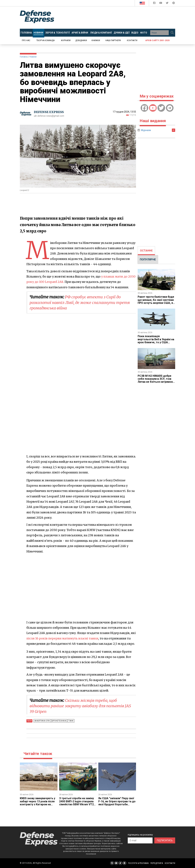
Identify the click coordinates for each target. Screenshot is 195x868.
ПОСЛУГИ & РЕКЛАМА (138, 863)
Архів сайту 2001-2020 (157, 40)
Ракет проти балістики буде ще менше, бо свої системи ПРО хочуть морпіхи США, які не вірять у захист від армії (156, 303)
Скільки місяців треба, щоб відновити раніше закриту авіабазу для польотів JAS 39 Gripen (82, 706)
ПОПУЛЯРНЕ (148, 259)
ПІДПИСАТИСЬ (165, 840)
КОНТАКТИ (170, 863)
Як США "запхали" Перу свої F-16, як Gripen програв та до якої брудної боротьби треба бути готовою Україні (117, 803)
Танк (70, 721)
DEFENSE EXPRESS (49, 112)
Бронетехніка (59, 721)
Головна (24, 57)
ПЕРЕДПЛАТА (157, 863)
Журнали (66, 40)
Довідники (81, 40)
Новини (33, 57)
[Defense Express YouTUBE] (161, 4)
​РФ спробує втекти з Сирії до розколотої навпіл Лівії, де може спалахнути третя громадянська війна (81, 302)
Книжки (96, 40)
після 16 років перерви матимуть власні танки (63, 638)
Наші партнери (113, 40)
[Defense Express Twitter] (167, 4)
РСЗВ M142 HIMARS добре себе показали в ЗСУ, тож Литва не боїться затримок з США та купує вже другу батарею (155, 382)
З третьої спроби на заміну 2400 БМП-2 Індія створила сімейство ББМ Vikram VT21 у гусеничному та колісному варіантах (77, 804)
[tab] (146, 251)
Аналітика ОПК (42, 721)
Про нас (26, 40)
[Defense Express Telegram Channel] (174, 4)
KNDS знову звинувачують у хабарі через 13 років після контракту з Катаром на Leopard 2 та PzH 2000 (38, 803)
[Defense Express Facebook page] (155, 4)
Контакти (132, 40)
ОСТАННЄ (146, 251)
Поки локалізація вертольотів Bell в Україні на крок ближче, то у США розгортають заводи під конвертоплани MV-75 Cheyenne (156, 344)
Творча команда (45, 40)
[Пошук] (172, 33)
